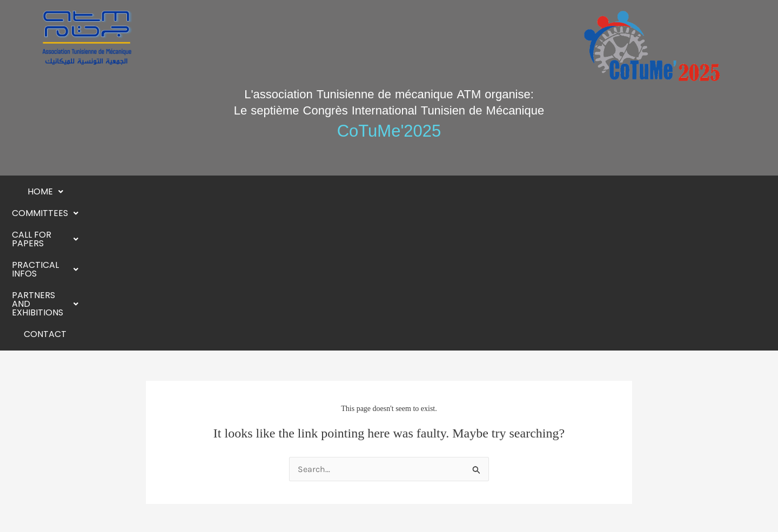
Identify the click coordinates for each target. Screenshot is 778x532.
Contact (621, 191)
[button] (155, 192)
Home (155, 191)
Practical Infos (404, 191)
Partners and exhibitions (522, 191)
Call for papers (307, 191)
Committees (219, 191)
